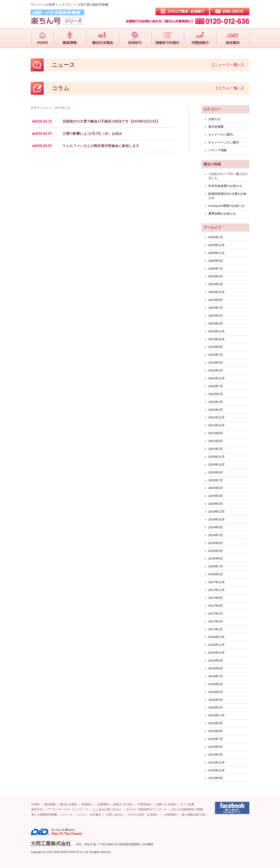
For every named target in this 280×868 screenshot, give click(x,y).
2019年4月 (216, 551)
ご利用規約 (170, 815)
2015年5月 (216, 747)
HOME (36, 804)
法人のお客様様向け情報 (187, 809)
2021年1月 (216, 449)
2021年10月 (216, 425)
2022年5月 (216, 394)
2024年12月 (216, 292)
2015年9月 (216, 723)
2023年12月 (216, 331)
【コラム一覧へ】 (230, 88)
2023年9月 (216, 347)
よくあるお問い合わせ (107, 809)
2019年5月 (216, 543)
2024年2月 (216, 323)
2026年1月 (216, 237)
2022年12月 (216, 378)
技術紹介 (87, 804)
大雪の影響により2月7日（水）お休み (92, 134)
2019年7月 (216, 535)
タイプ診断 (187, 804)
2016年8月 (216, 668)
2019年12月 (216, 512)
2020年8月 (216, 472)
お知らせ (214, 119)
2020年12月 (216, 457)
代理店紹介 (144, 804)
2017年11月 (216, 590)
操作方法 (37, 809)
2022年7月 (216, 386)
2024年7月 (216, 308)
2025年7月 (216, 269)
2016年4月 (216, 700)
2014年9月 (216, 778)
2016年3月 (216, 707)
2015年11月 (216, 715)
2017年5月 (216, 614)
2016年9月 (216, 661)
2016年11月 (216, 645)
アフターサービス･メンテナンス (68, 809)
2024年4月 (216, 316)
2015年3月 (216, 755)
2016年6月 (216, 684)
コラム (81, 815)
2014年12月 (216, 763)
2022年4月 (216, 402)
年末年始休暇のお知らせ (225, 186)
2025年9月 (216, 261)
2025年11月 (216, 253)
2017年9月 (216, 598)
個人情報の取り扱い (194, 815)
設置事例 (103, 804)
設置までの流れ (123, 804)
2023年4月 (216, 370)
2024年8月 (216, 300)
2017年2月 (216, 629)
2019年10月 (216, 519)
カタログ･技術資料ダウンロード (146, 809)
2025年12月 (216, 245)
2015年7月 (216, 739)
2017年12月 (216, 582)
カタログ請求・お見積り (143, 815)
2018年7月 (216, 566)
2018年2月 (216, 574)
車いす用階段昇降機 (44, 815)
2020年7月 (216, 480)
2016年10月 (216, 653)
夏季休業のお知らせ (222, 214)
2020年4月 (216, 496)
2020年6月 (216, 488)
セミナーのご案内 (220, 135)
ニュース (67, 815)
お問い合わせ (114, 815)
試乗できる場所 (166, 804)
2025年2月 (216, 284)
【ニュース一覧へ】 (228, 65)
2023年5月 (216, 363)
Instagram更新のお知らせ (226, 206)
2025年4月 (216, 276)
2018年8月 (216, 558)
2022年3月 (216, 410)
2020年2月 (216, 504)
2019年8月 (216, 527)
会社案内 (96, 815)
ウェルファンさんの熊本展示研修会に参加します (101, 146)
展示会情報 (216, 127)
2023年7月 (216, 355)
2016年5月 (216, 692)
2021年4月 (216, 441)
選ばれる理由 (68, 804)
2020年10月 (216, 465)
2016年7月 (216, 676)
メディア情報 (217, 150)
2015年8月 (216, 731)
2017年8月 (216, 606)
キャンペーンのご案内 (224, 142)
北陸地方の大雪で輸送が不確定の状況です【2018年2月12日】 (111, 121)
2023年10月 (216, 339)
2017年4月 (216, 621)
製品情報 (50, 804)
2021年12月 (216, 417)
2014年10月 (216, 770)
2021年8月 (216, 433)
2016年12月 (216, 637)
